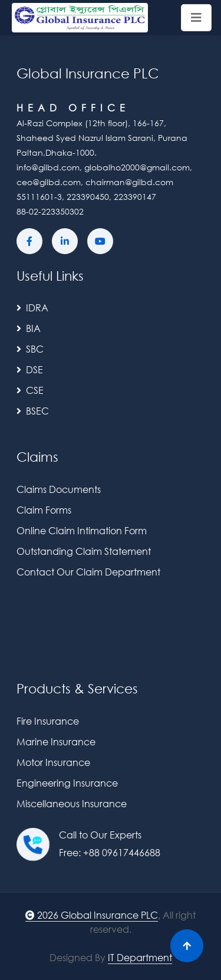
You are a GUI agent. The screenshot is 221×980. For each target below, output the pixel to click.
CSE (30, 390)
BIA (29, 328)
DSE (30, 369)
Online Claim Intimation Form (82, 530)
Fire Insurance (48, 721)
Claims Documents (59, 489)
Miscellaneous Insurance (72, 803)
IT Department (140, 957)
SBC (30, 349)
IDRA (32, 308)
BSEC (33, 411)
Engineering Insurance (67, 783)
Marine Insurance (56, 741)
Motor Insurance (53, 762)
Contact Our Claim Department (88, 572)
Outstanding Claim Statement (84, 551)
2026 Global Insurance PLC (92, 915)
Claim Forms (44, 510)
